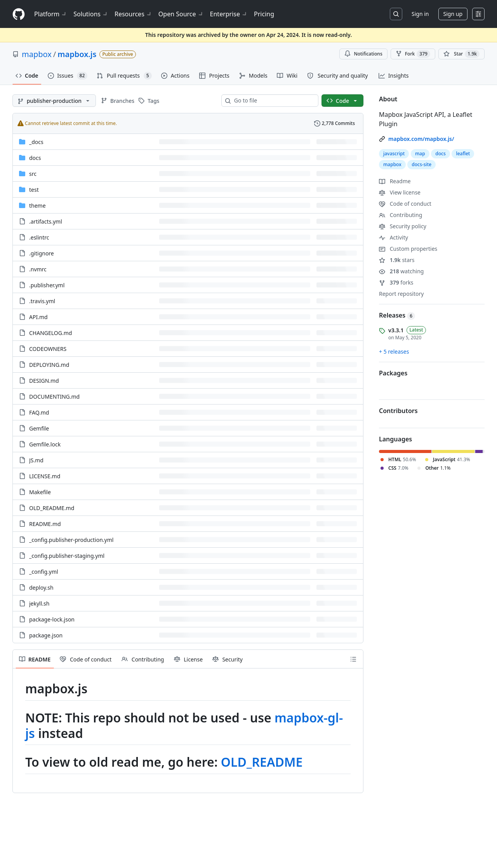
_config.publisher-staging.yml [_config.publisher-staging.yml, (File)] (67, 556)
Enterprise (229, 14)
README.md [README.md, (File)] (45, 524)
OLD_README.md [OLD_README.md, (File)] (52, 508)
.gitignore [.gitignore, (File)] (42, 253)
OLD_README (262, 762)
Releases (397, 315)
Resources (133, 14)
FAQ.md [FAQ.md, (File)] (39, 412)
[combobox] (273, 101)
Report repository (401, 294)
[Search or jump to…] (396, 14)
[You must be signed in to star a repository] (461, 54)
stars (397, 260)
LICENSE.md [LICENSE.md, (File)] (45, 476)
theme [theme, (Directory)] (37, 206)
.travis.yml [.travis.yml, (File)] (42, 301)
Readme (395, 181)
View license (400, 192)
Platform (51, 14)
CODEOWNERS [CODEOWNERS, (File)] (48, 349)
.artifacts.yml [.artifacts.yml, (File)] (46, 221)
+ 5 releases (394, 352)
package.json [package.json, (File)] (46, 635)
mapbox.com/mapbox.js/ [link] (421, 139)
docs (441, 154)
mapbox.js (77, 54)
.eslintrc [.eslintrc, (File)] (39, 237)
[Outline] (353, 659)
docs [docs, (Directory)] (35, 158)
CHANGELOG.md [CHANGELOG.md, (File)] (50, 333)
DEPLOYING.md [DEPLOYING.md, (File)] (49, 365)
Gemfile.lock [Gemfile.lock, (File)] (45, 444)
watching (401, 271)
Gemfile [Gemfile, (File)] (39, 428)
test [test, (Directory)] (34, 190)
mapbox (37, 54)
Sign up (453, 14)
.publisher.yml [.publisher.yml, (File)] (47, 285)
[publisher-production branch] (54, 101)
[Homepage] (19, 14)
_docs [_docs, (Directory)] (36, 142)
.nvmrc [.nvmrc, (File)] (38, 269)
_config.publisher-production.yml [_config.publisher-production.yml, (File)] (71, 540)
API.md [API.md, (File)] (38, 317)
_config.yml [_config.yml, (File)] (44, 572)
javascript (394, 154)
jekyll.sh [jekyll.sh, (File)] (39, 603)
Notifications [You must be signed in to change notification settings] (363, 54)
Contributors (398, 411)
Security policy (403, 226)
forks (396, 282)
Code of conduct (405, 204)
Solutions (91, 14)
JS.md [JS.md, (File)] (36, 460)
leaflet (463, 154)
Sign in (420, 14)
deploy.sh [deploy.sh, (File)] (41, 588)
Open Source (181, 14)
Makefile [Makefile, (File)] (40, 492)
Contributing (401, 215)
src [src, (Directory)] (33, 174)
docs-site (421, 164)
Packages (393, 373)
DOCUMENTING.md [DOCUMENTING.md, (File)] (54, 397)
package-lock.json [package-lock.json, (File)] (52, 619)
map (420, 154)
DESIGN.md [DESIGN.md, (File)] (44, 381)
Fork (413, 54)
